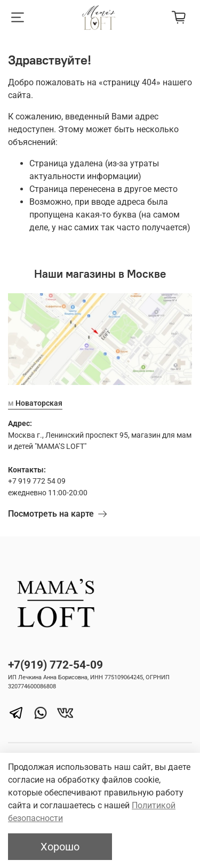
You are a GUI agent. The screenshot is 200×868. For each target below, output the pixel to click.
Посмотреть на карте (57, 514)
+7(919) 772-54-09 (55, 665)
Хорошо (60, 847)
